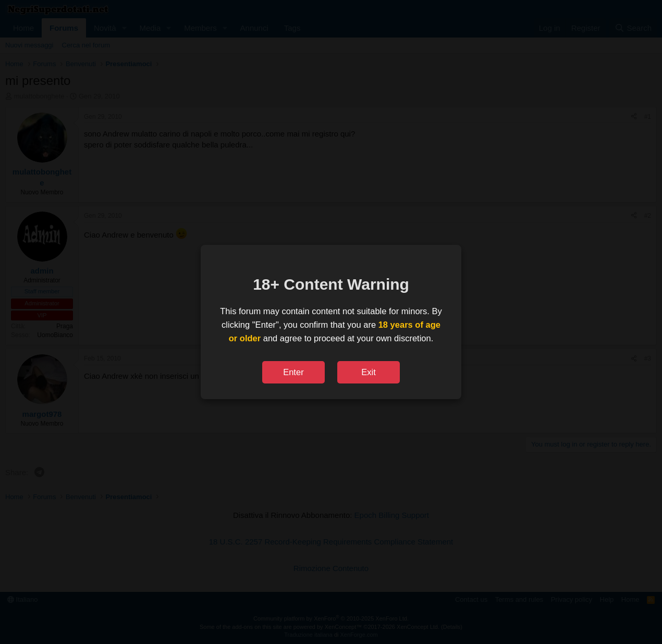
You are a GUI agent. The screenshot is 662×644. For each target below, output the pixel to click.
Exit (369, 372)
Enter (293, 372)
